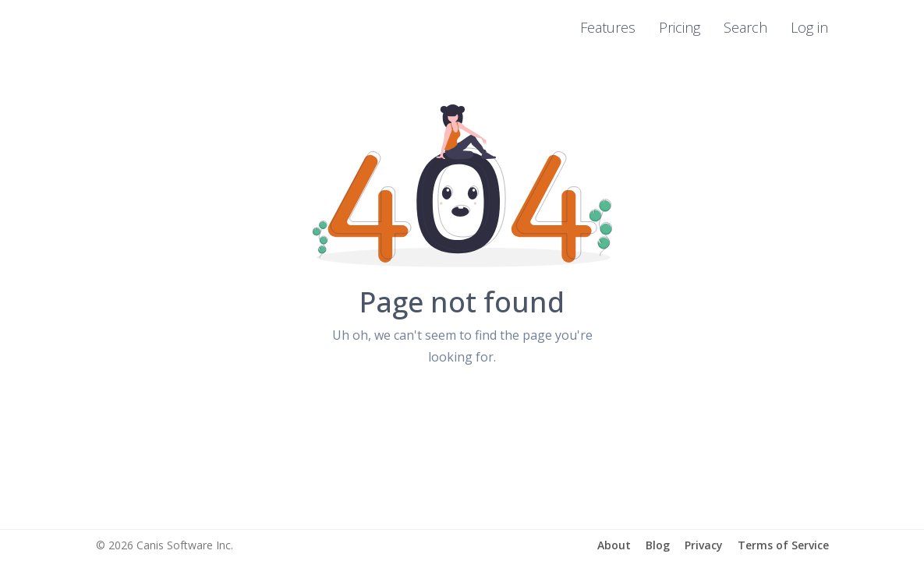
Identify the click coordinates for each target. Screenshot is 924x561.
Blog (658, 545)
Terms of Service (783, 545)
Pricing (680, 27)
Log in (809, 27)
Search (745, 27)
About (614, 545)
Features (608, 27)
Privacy (704, 545)
